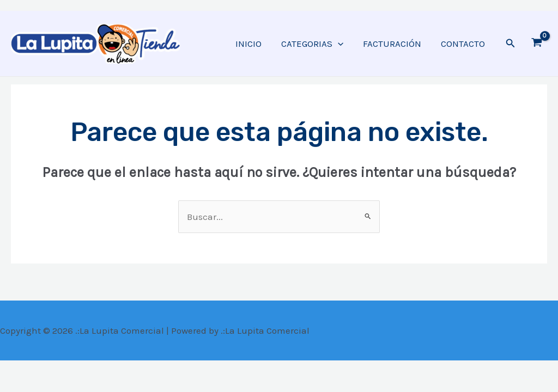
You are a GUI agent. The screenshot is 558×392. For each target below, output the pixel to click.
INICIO (252, 44)
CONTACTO (463, 44)
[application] (341, 44)
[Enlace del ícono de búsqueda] (511, 44)
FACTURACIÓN (394, 44)
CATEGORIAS (315, 44)
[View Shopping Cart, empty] (537, 44)
